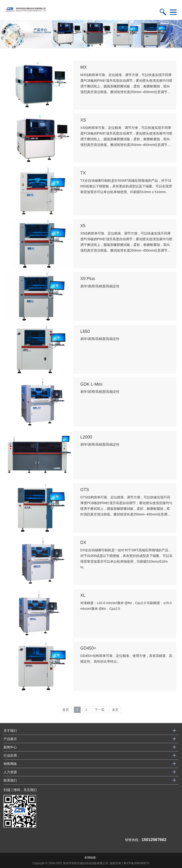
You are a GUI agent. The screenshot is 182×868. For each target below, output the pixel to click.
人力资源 (10, 772)
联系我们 (10, 780)
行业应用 (10, 755)
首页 (66, 710)
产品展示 (10, 739)
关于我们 (10, 731)
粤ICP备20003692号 (136, 863)
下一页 (100, 710)
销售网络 (10, 764)
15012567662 (154, 840)
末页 (115, 710)
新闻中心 (10, 747)
